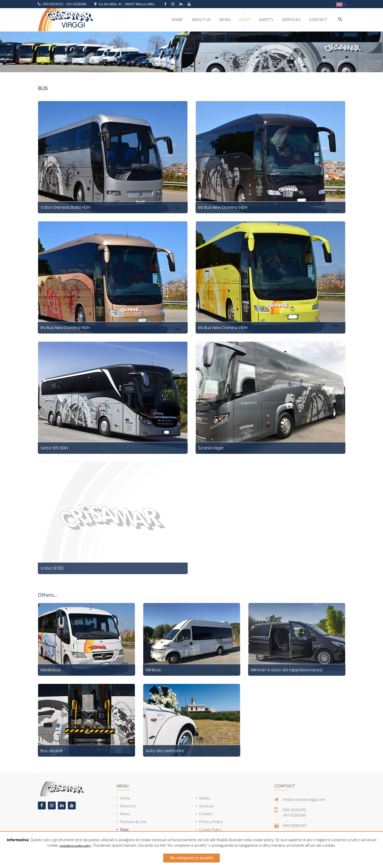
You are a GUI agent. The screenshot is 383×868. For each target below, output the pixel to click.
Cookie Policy (210, 830)
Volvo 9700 (52, 568)
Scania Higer (211, 448)
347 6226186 (76, 4)
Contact (206, 814)
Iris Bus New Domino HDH (223, 207)
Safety (205, 798)
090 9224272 (53, 4)
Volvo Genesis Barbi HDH (65, 207)
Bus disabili (52, 751)
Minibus (153, 670)
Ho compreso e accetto (191, 858)
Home (125, 798)
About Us (128, 806)
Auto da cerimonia (165, 751)
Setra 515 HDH (54, 448)
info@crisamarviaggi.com (304, 799)
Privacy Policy (211, 822)
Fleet (124, 830)
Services (206, 806)
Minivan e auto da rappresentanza (287, 670)
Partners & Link (133, 822)
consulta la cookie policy (75, 846)
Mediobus (51, 670)
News (125, 814)
